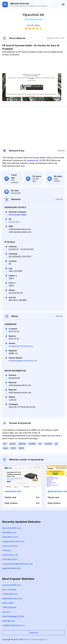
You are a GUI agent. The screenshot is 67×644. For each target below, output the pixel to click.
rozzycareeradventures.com (17, 564)
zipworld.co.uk (10, 555)
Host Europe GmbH (18, 215)
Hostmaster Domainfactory (21, 346)
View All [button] (61, 151)
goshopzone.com (57, 491)
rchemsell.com (10, 594)
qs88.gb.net (8, 621)
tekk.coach (8, 603)
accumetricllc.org (11, 528)
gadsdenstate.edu (11, 568)
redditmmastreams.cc (14, 625)
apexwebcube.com (12, 598)
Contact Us (33, 633)
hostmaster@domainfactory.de (23, 361)
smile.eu (7, 550)
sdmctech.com (10, 537)
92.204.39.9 (14, 222)
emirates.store (10, 559)
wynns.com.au (10, 546)
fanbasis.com (9, 532)
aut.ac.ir (6, 612)
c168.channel (9, 607)
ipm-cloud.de (9, 589)
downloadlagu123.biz (13, 616)
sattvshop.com (13, 491)
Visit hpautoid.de (33, 19)
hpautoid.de (33, 160)
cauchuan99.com (12, 585)
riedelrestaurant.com (13, 541)
